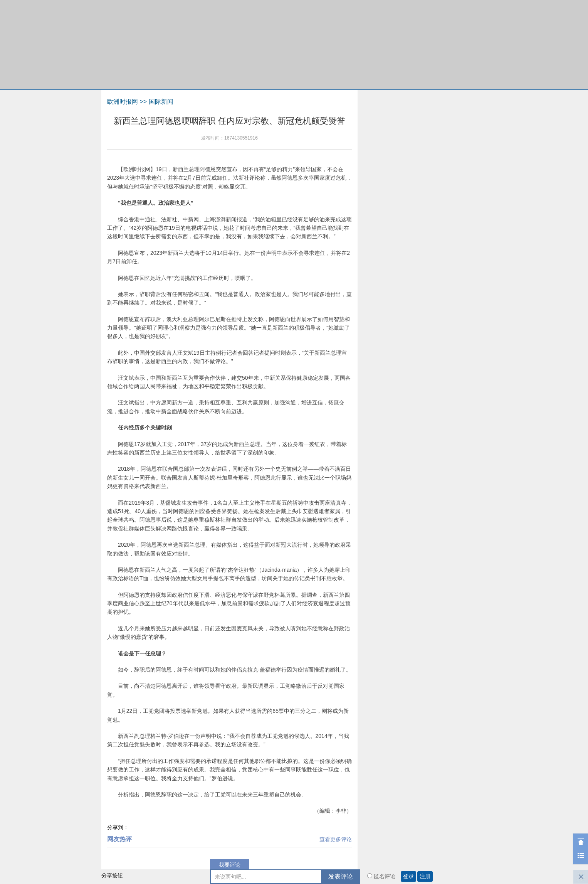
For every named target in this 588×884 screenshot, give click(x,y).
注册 (425, 876)
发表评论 (341, 876)
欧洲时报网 (123, 102)
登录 (408, 876)
